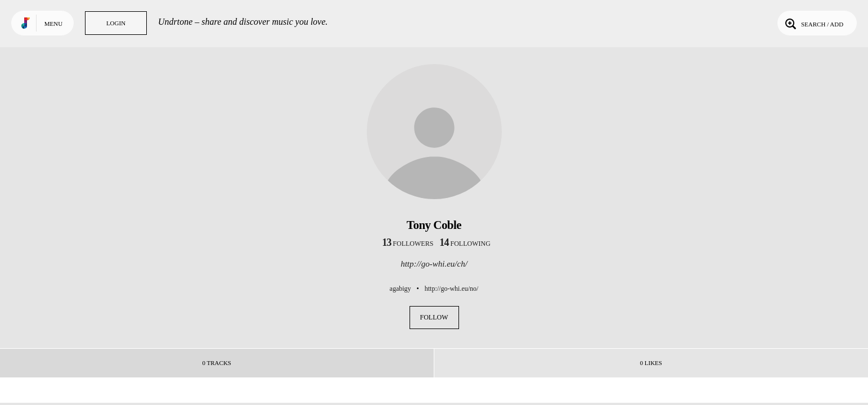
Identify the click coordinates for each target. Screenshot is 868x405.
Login (116, 23)
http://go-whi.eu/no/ (452, 289)
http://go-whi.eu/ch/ (434, 264)
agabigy (401, 289)
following (465, 244)
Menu (53, 24)
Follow (434, 317)
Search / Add (813, 23)
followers (408, 244)
